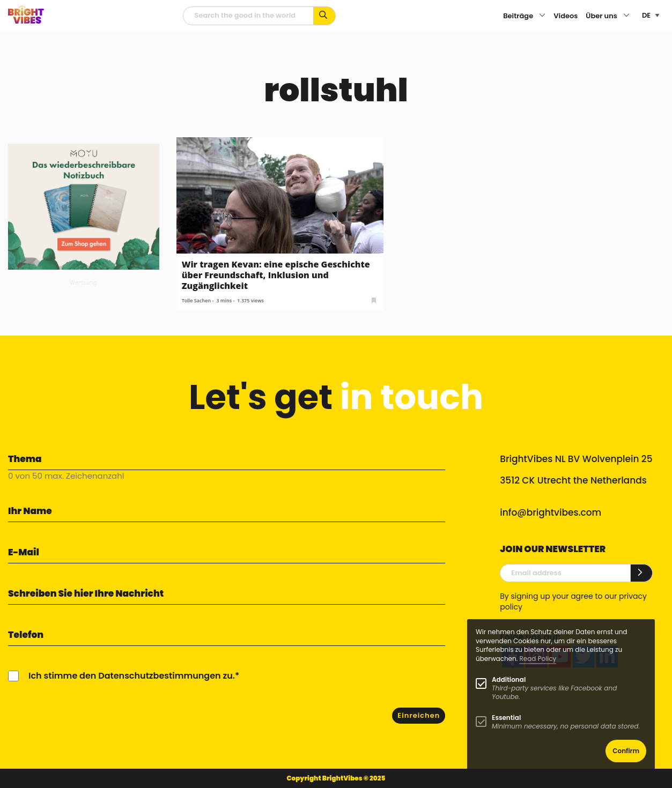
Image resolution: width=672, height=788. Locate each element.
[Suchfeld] (248, 16)
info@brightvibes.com (551, 512)
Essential (506, 718)
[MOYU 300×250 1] (84, 206)
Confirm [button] (626, 751)
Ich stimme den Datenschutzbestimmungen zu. (132, 676)
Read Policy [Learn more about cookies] (538, 659)
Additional (509, 679)
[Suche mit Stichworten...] (325, 16)
